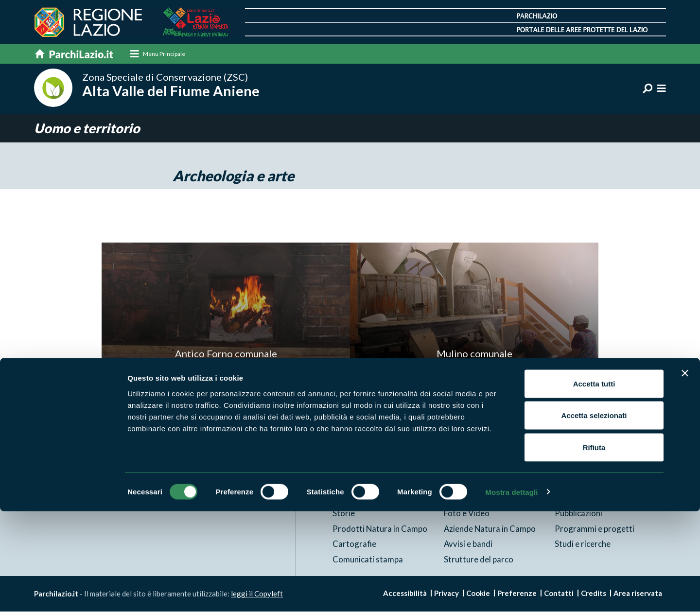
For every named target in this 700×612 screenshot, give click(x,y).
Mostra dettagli (511, 593)
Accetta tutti (594, 484)
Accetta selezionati (594, 516)
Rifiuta (594, 548)
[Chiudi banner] (685, 474)
